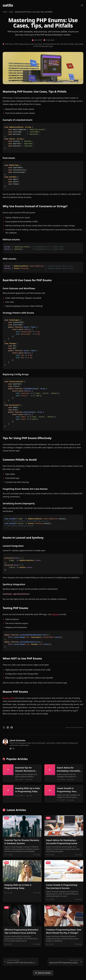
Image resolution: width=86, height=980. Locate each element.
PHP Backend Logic (46, 46)
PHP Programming (21, 44)
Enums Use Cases (35, 44)
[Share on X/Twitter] (4, 727)
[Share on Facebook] (12, 727)
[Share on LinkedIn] (8, 727)
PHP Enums (9, 44)
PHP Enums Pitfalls (67, 44)
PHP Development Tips (51, 44)
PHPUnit (55, 614)
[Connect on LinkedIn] (11, 749)
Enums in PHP (9, 698)
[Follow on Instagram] (13, 749)
